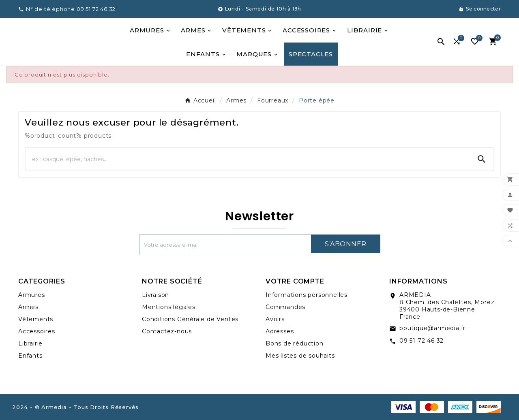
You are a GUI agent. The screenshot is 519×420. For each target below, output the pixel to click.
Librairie (30, 343)
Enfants (30, 356)
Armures (32, 295)
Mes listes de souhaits (300, 356)
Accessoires (37, 331)
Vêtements (36, 319)
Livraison (155, 295)
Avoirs (275, 319)
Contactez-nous (167, 331)
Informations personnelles (307, 295)
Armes (28, 307)
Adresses (280, 331)
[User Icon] (480, 9)
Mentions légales (169, 307)
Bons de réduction (295, 343)
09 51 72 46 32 (421, 341)
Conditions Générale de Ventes (190, 319)
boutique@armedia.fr (432, 328)
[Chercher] (248, 159)
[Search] (482, 159)
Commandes (285, 307)
